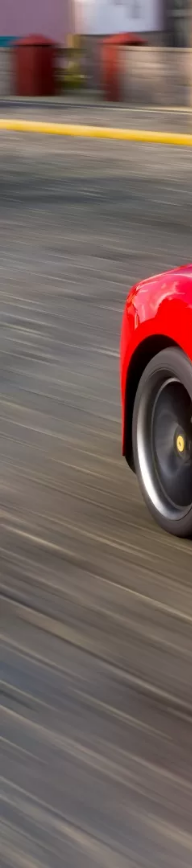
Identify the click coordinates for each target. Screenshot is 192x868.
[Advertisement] (96, 69)
